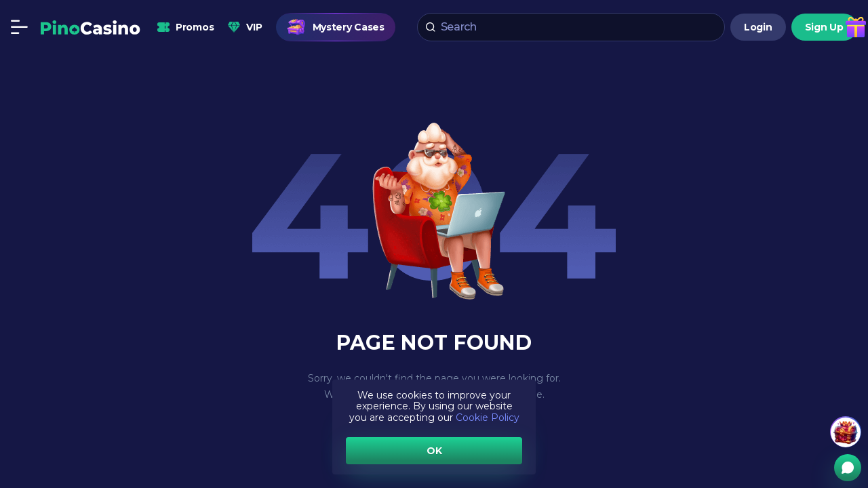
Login (758, 27)
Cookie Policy (488, 418)
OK (434, 451)
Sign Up (824, 27)
